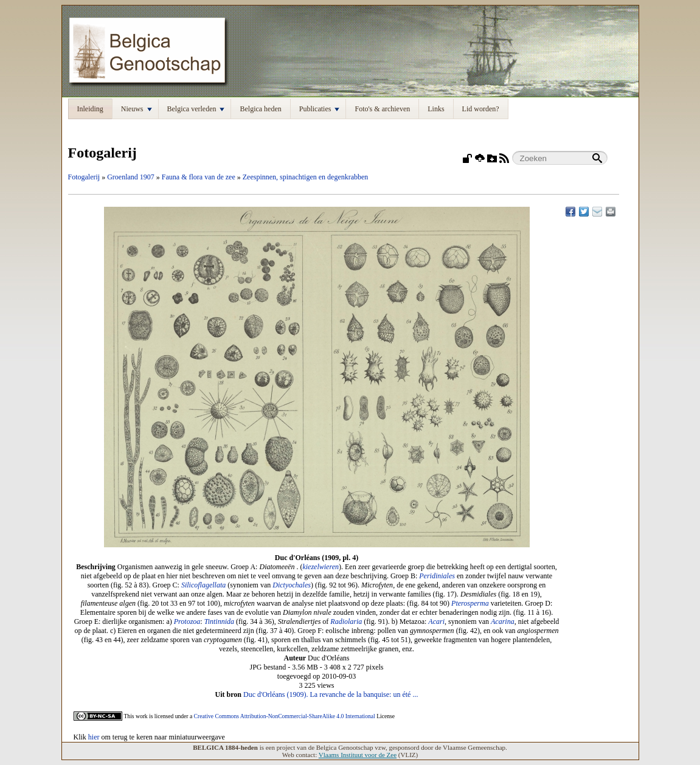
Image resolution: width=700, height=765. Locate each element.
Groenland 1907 (131, 177)
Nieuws (137, 109)
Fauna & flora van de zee (199, 177)
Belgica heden (260, 109)
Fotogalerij (84, 177)
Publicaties (320, 109)
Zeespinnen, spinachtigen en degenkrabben (306, 177)
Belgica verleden (196, 109)
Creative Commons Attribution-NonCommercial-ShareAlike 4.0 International (285, 716)
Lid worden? (481, 109)
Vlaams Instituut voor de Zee (358, 755)
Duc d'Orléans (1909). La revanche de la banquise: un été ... (331, 694)
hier (94, 737)
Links (436, 109)
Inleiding (90, 109)
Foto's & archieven (382, 109)
